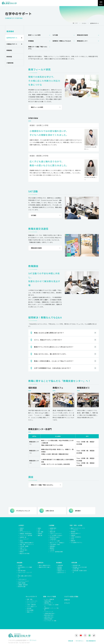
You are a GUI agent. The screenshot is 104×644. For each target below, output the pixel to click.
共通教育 (73, 535)
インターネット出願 (55, 541)
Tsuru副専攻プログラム (76, 542)
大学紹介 (21, 525)
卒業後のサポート (12, 44)
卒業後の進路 (48, 601)
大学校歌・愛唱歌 (24, 546)
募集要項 (52, 548)
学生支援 (29, 608)
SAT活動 (55, 35)
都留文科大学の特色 (25, 553)
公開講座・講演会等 (23, 585)
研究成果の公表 (76, 565)
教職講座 (31, 41)
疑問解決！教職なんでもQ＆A (62, 41)
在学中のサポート (12, 38)
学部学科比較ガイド (76, 533)
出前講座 (20, 565)
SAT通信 (34, 215)
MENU (101, 4)
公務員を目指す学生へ (50, 613)
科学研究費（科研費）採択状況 (80, 571)
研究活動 (74, 563)
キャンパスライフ (31, 596)
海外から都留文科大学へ (45, 565)
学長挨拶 (40, 534)
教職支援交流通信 (82, 35)
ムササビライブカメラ (23, 581)
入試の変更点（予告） (55, 544)
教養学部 (73, 541)
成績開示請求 (53, 528)
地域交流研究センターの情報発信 (25, 568)
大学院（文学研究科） (76, 537)
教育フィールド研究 (34, 35)
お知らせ (67, 600)
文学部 (72, 539)
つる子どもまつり (22, 579)
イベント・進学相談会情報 (56, 552)
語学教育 (73, 532)
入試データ (52, 530)
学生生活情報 (30, 610)
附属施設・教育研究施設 (26, 534)
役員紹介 (22, 528)
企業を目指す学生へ (49, 617)
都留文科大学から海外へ (45, 567)
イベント (67, 603)
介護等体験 (10, 63)
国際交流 (41, 563)
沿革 (39, 530)
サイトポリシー (80, 641)
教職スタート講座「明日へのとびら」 (38, 48)
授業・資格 (30, 599)
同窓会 (21, 541)
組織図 (21, 530)
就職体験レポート (49, 603)
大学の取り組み (23, 550)
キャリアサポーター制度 (50, 621)
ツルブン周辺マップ (32, 606)
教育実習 (9, 57)
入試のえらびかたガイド (56, 534)
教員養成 (10, 31)
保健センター (30, 612)
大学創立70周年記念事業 (26, 543)
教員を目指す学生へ (49, 615)
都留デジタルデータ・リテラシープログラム (78, 529)
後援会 (39, 528)
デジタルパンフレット (23, 511)
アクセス (34, 640)
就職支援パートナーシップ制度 (51, 609)
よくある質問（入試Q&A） (56, 535)
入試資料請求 (53, 539)
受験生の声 (52, 532)
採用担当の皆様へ (49, 619)
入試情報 (51, 525)
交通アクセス (23, 548)
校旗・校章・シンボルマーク (27, 544)
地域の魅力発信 (22, 571)
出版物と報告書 (22, 583)
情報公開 (40, 535)
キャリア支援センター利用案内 (51, 606)
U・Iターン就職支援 (49, 599)
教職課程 (9, 50)
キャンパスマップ (24, 539)
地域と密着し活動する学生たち (25, 577)
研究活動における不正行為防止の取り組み (80, 568)
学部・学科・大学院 (76, 525)
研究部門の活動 (22, 587)
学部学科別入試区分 (55, 537)
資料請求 (78, 511)
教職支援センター (82, 41)
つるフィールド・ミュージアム (25, 573)
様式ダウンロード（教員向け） (57, 543)
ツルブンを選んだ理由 (71, 596)
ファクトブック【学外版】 (26, 535)
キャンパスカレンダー (32, 601)
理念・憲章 (40, 532)
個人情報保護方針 (91, 641)
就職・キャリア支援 (50, 596)
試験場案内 (52, 546)
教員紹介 (22, 552)
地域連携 (20, 563)
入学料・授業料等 (31, 605)
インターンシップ (49, 612)
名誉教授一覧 (23, 537)
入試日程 (52, 550)
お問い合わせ (50, 511)
